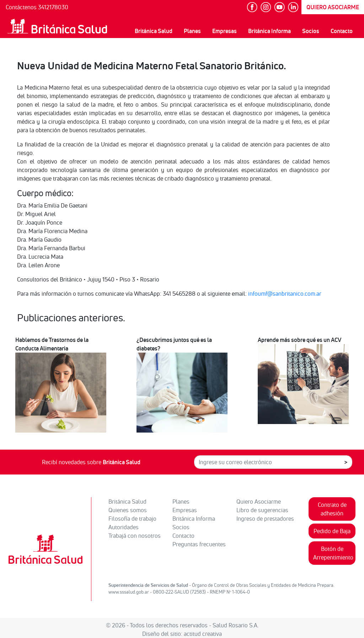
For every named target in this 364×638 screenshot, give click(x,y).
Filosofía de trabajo (132, 519)
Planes (192, 31)
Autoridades (124, 527)
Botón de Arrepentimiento (333, 553)
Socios (311, 31)
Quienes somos (128, 510)
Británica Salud (154, 31)
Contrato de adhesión (332, 509)
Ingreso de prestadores (265, 519)
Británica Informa (269, 31)
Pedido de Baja (332, 531)
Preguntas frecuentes (199, 544)
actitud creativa (203, 634)
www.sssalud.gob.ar (129, 592)
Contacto (342, 31)
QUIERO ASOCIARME (333, 7)
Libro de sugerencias (262, 510)
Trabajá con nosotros (135, 536)
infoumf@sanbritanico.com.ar (285, 294)
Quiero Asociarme (259, 502)
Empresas (224, 31)
